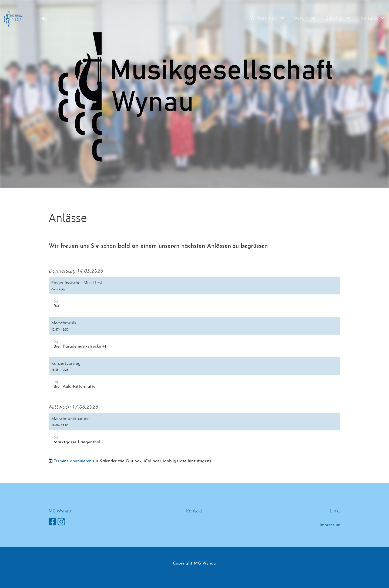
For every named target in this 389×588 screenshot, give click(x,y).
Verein (305, 18)
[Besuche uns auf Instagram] (61, 523)
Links (335, 511)
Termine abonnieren (73, 461)
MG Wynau (60, 511)
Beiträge (338, 18)
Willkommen (267, 18)
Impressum (330, 525)
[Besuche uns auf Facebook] (52, 523)
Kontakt (373, 18)
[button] (194, 295)
